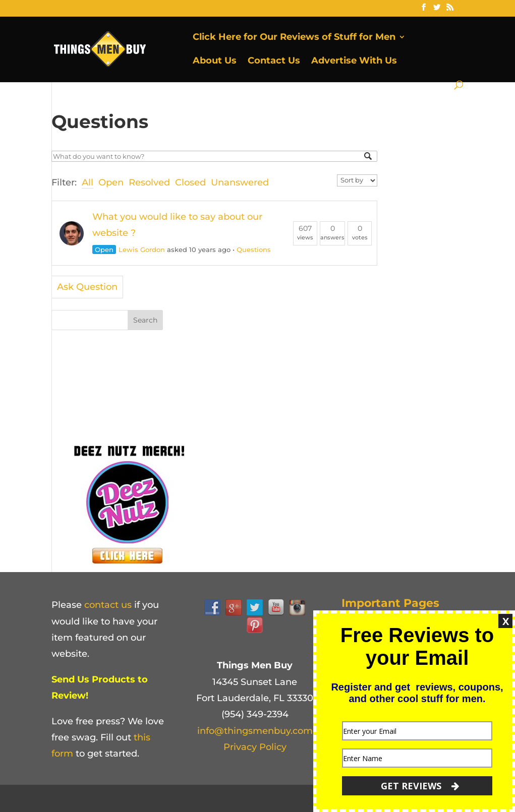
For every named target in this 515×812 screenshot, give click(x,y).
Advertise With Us (354, 61)
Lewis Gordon (142, 249)
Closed (190, 182)
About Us (215, 61)
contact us (108, 605)
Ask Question (87, 287)
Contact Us (274, 61)
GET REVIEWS (420, 786)
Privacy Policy (255, 747)
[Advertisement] (239, 373)
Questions (254, 249)
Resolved (149, 182)
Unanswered (240, 182)
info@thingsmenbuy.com (255, 731)
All (88, 182)
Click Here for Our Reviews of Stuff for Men (294, 38)
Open (111, 182)
